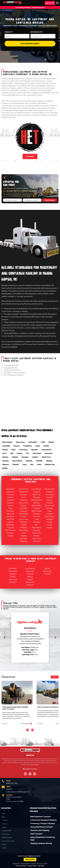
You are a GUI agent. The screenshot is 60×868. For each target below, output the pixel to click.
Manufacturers (7, 838)
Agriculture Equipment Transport (10, 492)
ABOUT (4, 817)
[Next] (55, 637)
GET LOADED (30, 156)
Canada (4, 845)
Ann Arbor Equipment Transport (13, 571)
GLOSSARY (5, 820)
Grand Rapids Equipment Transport (30, 571)
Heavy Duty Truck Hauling (24, 533)
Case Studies (6, 834)
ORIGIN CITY (9, 32)
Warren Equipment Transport (47, 571)
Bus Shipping (10, 530)
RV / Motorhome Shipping (37, 527)
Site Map (41, 866)
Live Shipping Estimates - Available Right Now (30, 7)
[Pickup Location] (13, 200)
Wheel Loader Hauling (50, 525)
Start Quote (50, 200)
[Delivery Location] (33, 200)
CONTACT (4, 827)
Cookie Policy (32, 866)
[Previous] (5, 637)
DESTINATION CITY (37, 32)
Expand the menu (57, 3)
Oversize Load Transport (37, 519)
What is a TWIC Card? (8, 841)
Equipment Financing (30, 769)
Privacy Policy (21, 866)
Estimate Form (6, 831)
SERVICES (5, 824)
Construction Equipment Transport (23, 492)
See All (55, 677)
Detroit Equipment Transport (13, 579)
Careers (4, 848)
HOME (4, 814)
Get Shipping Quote (30, 44)
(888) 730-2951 (50, 3)
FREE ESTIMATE (30, 859)
